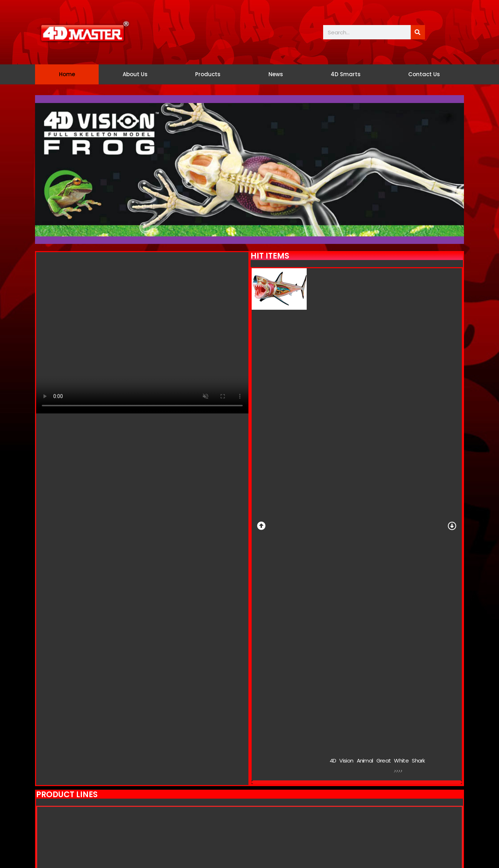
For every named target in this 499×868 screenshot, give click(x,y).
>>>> (400, 772)
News (276, 74)
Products (208, 74)
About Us (135, 74)
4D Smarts (346, 74)
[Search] (418, 32)
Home (67, 74)
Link (345, 771)
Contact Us (424, 74)
